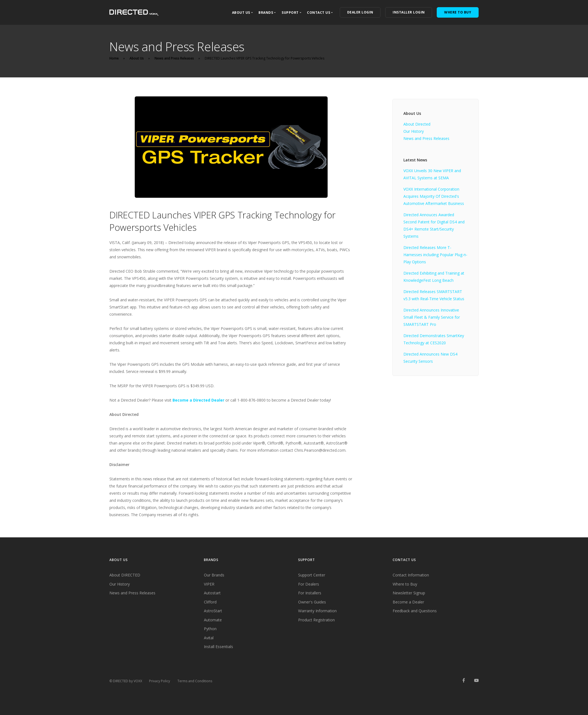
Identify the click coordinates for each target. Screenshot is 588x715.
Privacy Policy (160, 681)
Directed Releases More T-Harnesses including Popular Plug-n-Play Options (435, 255)
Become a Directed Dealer (198, 400)
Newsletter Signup (409, 593)
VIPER (209, 584)
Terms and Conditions (195, 681)
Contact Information (411, 575)
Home (114, 58)
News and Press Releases (174, 58)
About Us (137, 58)
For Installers (310, 593)
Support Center (312, 575)
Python (210, 629)
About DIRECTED (125, 575)
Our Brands (214, 575)
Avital (209, 638)
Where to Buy (405, 584)
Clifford (210, 602)
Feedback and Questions (415, 611)
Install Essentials (219, 647)
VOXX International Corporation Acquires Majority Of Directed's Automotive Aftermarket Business (434, 196)
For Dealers (309, 584)
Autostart (212, 593)
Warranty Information (317, 611)
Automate (213, 620)
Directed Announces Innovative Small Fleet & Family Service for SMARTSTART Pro (432, 317)
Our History (414, 131)
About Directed (417, 124)
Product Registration (316, 620)
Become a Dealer (408, 602)
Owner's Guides (312, 602)
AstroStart (213, 611)
